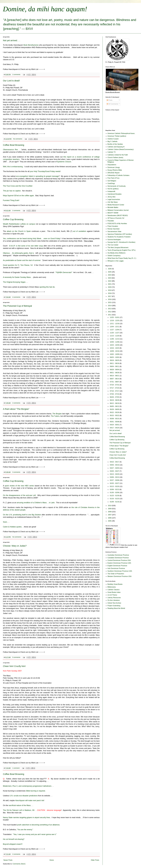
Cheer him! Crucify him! (14, 666)
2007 (110, 515)
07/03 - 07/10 (115, 394)
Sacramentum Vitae (114, 231)
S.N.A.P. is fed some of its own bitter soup (26, 246)
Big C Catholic (112, 141)
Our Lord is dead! (11, 81)
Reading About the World (116, 608)
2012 (110, 312)
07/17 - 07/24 (115, 388)
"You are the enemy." (25, 830)
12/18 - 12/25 (115, 321)
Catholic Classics (113, 590)
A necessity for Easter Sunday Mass (17, 277)
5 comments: (17, 657)
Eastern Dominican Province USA (119, 563)
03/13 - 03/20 (115, 474)
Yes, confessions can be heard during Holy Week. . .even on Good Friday (32, 239)
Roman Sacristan (114, 229)
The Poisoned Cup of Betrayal (17, 306)
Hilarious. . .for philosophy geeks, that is (18, 253)
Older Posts (95, 860)
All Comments (112, 104)
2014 (110, 306)
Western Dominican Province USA (119, 576)
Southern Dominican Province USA (120, 571)
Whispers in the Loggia (116, 261)
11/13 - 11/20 (115, 336)
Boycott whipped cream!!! (13, 844)
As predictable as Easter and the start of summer (22, 260)
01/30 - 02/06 (115, 493)
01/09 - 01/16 (115, 502)
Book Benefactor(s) (31, 45)
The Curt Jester (113, 245)
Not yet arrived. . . (12, 40)
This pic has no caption (12, 191)
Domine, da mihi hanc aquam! (45, 9)
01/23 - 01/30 (115, 496)
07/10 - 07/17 (115, 391)
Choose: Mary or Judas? (15, 546)
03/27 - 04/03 (115, 468)
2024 (110, 275)
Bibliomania (112, 587)
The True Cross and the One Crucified (18, 186)
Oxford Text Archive (114, 603)
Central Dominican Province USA (119, 560)
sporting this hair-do (47, 287)
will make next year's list (29, 800)
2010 (110, 506)
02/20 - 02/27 (115, 483)
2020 (110, 287)
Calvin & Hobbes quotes (12, 527)
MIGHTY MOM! (113, 213)
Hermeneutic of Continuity (117, 186)
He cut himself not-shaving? (14, 839)
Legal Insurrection (114, 199)
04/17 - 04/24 (115, 428)
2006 (110, 518)
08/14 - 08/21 (115, 376)
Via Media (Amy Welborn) (116, 253)
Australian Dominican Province (118, 555)
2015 (110, 302)
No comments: (18, 139)
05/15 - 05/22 (115, 415)
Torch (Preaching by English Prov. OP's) (121, 250)
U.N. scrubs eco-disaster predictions (24, 796)
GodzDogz (111, 183)
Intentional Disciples (114, 194)
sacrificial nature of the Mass (20, 805)
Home (52, 860)
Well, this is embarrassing (13, 167)
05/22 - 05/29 (115, 412)
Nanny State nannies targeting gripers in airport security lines (26, 817)
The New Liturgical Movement (118, 248)
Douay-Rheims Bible (115, 170)
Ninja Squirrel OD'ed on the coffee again (18, 196)
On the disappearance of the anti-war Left (19, 495)
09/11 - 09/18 (115, 363)
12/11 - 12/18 (115, 324)
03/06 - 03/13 (115, 477)
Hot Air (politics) (113, 189)
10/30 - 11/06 (115, 342)
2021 (110, 284)
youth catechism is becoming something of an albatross (38, 825)
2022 (110, 281)
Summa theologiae (114, 240)
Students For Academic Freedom (119, 237)
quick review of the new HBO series (19, 486)
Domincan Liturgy (114, 167)
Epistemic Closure (64, 162)
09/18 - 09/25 (115, 360)
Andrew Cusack (113, 139)
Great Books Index (114, 592)
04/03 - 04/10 (115, 465)
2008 (110, 512)
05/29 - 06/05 (115, 409)
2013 (110, 309)
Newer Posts (8, 860)
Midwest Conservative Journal (118, 210)
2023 (110, 278)
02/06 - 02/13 (115, 489)
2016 (110, 299)
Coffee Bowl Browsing (14, 145)
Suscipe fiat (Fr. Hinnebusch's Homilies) (121, 242)
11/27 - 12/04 (115, 330)
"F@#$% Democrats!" (64, 272)
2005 (110, 521)
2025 (110, 272)
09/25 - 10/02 (115, 357)
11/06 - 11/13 (115, 339)
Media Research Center (116, 205)
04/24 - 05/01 (115, 425)
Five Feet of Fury (113, 178)
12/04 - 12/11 (115, 327)
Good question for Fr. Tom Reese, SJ (18, 265)
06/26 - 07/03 (115, 397)
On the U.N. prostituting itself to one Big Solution (22, 515)
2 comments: (17, 74)
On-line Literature (114, 600)
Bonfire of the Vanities (115, 144)
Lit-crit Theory (112, 595)
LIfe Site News (113, 202)
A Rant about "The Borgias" (16, 409)
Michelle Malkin (113, 207)
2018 (110, 293)
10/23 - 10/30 (115, 345)
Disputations (112, 165)
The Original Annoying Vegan (14, 282)
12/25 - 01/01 (115, 317)
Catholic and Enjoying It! (116, 147)
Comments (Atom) (19, 864)
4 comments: (17, 297)
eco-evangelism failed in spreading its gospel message (37, 176)
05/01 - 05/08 (115, 422)
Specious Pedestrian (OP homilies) (120, 234)
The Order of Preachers (116, 574)
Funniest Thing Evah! (11, 200)
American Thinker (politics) (117, 136)
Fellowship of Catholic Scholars (118, 175)
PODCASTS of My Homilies (117, 224)
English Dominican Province (117, 566)
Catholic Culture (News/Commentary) (121, 149)
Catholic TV (112, 152)
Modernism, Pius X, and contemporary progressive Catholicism (27, 786)
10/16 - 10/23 (115, 348)
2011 (110, 315)
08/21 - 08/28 (115, 373)
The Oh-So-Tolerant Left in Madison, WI (19, 810)
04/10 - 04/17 (115, 462)
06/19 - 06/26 (115, 400)
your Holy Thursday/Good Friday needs (45, 171)
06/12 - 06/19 (115, 403)
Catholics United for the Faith (118, 155)
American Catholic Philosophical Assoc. (121, 133)
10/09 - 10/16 (115, 351)
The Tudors (55, 416)
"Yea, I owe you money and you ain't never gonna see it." (35, 834)
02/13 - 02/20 (115, 486)
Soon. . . (6, 522)
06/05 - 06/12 (115, 406)
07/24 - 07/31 (115, 385)
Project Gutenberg (114, 606)
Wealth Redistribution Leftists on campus (19, 224)
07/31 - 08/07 (115, 382)
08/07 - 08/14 (115, 379)
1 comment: (16, 768)
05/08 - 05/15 (115, 419)
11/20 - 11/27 (115, 333)
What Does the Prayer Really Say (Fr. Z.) (122, 258)
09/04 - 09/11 (115, 366)
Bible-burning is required (36, 791)
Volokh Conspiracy (114, 256)
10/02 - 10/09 (115, 354)
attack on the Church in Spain (19, 231)
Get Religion (112, 181)
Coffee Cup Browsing (13, 219)
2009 (110, 509)
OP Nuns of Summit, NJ (116, 218)
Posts (110, 100)
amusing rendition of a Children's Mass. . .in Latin (36, 503)
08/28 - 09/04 (115, 370)
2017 (110, 296)
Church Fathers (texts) (115, 157)
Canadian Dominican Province (118, 558)
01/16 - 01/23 (115, 499)
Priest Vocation (113, 226)
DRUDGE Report (113, 173)
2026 (110, 269)
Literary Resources (114, 598)
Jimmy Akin (111, 197)
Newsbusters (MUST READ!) (118, 215)
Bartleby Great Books (115, 584)
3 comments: (17, 472)
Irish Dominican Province (116, 568)
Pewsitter (111, 221)
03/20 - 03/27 (115, 471)
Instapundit (111, 191)
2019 (110, 290)
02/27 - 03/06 (115, 480)
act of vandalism (80, 231)
